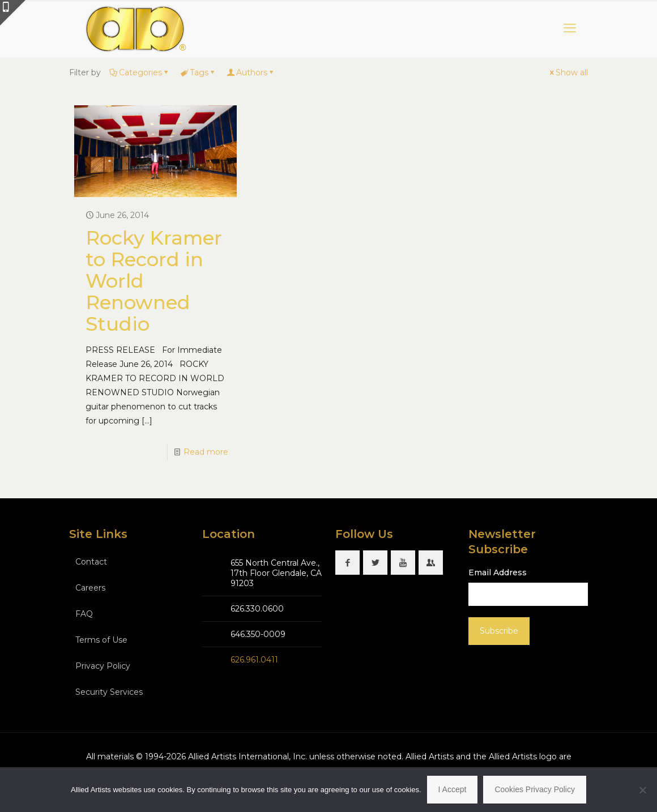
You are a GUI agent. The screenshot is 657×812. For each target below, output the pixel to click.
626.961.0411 (254, 660)
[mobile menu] (570, 28)
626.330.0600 (257, 609)
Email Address (498, 572)
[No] (643, 790)
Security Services (109, 692)
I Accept (453, 789)
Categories (140, 72)
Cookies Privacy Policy (535, 789)
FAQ (84, 614)
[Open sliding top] (13, 13)
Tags (198, 72)
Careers (90, 588)
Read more (206, 452)
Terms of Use (101, 640)
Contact (91, 562)
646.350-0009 (258, 634)
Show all (568, 72)
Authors (251, 72)
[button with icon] (347, 563)
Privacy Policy (103, 666)
